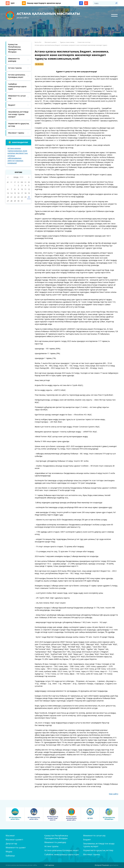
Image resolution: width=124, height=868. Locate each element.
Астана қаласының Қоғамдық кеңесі (61, 850)
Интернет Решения (102, 865)
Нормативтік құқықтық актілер (98, 850)
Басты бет (38, 42)
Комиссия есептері (84, 42)
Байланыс (10, 856)
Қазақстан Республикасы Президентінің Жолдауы (56, 837)
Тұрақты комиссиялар (67, 42)
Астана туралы (51, 846)
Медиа (9, 852)
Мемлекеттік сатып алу (94, 836)
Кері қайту (114, 794)
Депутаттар (11, 844)
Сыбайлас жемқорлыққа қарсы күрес (62, 854)
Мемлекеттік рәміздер (55, 842)
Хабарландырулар (20, 142)
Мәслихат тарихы (92, 854)
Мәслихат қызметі (51, 42)
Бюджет (87, 840)
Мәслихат (10, 836)
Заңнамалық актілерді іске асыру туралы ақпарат (99, 845)
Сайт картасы (49, 865)
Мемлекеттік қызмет (16, 848)
